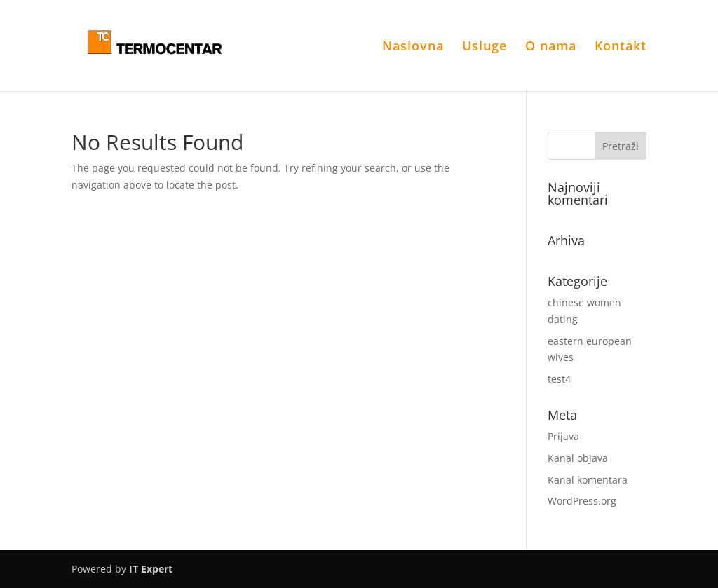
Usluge (485, 47)
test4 (559, 379)
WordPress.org (582, 501)
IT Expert (151, 569)
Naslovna (413, 47)
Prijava (563, 436)
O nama (551, 47)
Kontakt (621, 47)
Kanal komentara (588, 480)
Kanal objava (578, 458)
